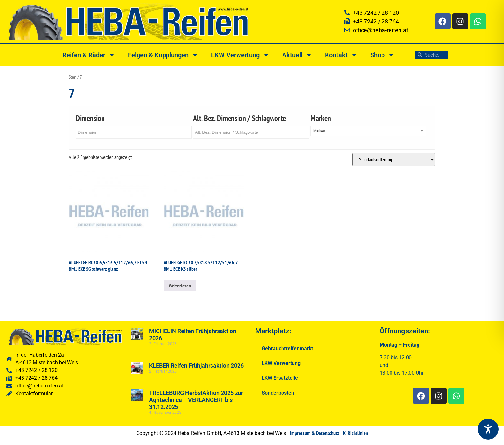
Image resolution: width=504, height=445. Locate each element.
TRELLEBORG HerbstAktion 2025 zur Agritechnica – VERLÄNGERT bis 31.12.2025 (196, 400)
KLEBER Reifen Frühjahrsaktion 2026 (196, 365)
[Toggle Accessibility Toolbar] (488, 429)
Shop (382, 55)
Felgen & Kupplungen (163, 55)
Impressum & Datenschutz (315, 433)
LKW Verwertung (240, 55)
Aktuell (297, 55)
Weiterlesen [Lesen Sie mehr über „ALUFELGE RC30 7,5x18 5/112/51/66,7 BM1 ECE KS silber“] (180, 286)
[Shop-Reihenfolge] (394, 159)
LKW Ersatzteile (280, 378)
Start (73, 77)
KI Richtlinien (355, 433)
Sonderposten (278, 393)
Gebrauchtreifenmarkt (287, 348)
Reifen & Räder (89, 55)
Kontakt (341, 55)
